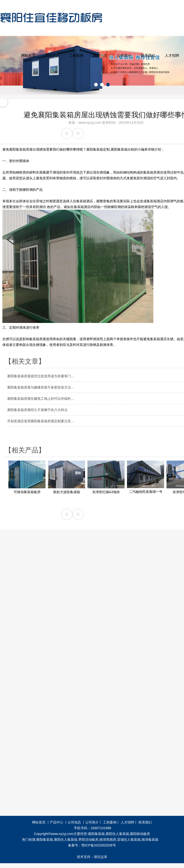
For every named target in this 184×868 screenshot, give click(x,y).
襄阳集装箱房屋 (21, 149)
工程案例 (76, 55)
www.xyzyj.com (90, 123)
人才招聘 (172, 55)
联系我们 (148, 55)
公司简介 (124, 55)
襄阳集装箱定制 (98, 149)
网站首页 (28, 55)
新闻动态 (100, 55)
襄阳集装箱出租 (122, 149)
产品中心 (52, 55)
